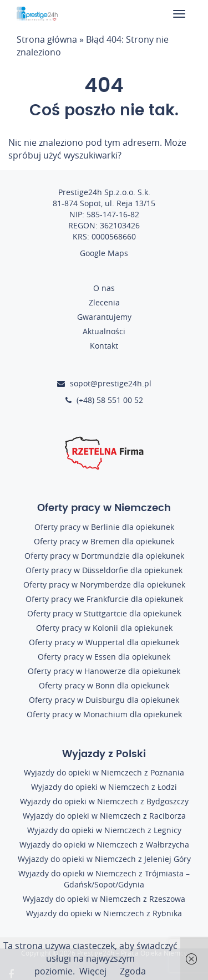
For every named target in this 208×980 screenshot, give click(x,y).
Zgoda (133, 971)
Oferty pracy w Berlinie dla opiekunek (104, 527)
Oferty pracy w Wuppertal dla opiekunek (104, 642)
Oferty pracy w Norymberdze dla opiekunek (104, 585)
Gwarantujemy (104, 317)
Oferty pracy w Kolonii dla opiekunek (104, 628)
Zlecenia (104, 302)
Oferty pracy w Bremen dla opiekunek (104, 541)
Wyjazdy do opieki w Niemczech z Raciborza (104, 816)
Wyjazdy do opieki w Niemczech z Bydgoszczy (104, 801)
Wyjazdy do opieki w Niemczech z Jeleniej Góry (104, 859)
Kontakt (104, 346)
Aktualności (104, 331)
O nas (104, 288)
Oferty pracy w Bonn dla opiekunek (104, 685)
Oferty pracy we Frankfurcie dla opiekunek (104, 599)
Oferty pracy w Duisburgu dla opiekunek (104, 700)
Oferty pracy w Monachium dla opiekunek (104, 714)
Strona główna (47, 39)
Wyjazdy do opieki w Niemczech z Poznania (104, 772)
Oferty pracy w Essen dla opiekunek (104, 657)
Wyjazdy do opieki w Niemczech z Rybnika (104, 913)
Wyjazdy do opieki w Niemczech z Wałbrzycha (104, 844)
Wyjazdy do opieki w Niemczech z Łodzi (104, 787)
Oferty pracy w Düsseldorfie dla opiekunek (104, 570)
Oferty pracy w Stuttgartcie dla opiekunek (104, 613)
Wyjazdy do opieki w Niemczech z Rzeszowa (104, 899)
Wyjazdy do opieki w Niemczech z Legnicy (104, 830)
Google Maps (104, 253)
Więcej (93, 971)
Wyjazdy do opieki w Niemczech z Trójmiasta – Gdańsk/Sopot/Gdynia (104, 879)
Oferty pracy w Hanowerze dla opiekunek (104, 671)
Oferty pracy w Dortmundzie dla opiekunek (104, 556)
